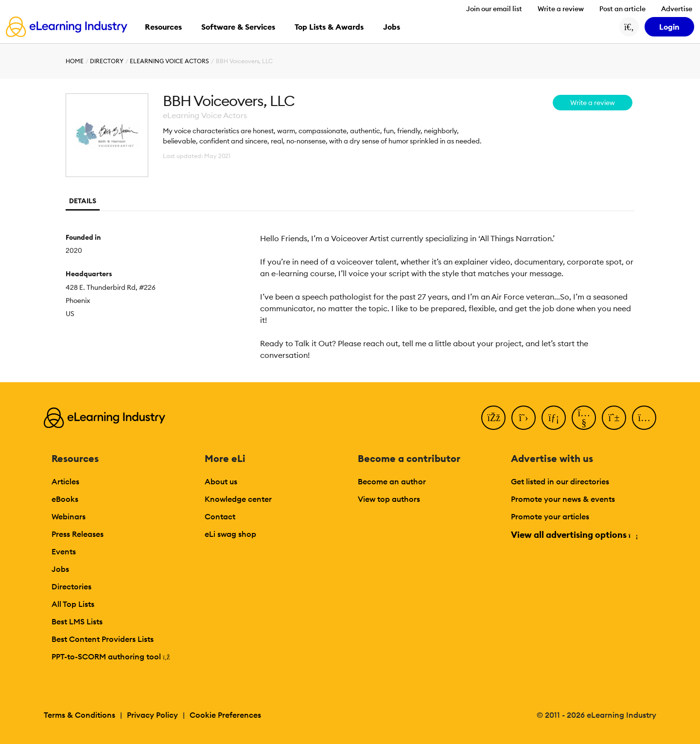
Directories (71, 586)
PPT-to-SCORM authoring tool (111, 656)
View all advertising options (574, 535)
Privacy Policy (152, 715)
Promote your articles (550, 516)
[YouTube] (584, 418)
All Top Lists (73, 604)
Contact (220, 516)
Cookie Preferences (225, 715)
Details (83, 201)
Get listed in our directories (560, 481)
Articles (65, 481)
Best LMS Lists (77, 621)
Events (64, 551)
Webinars (69, 516)
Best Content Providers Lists (103, 639)
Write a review (561, 9)
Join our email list (494, 9)
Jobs (60, 569)
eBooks (65, 499)
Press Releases (78, 534)
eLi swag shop (230, 534)
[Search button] (629, 27)
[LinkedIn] (554, 418)
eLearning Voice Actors (169, 61)
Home (75, 61)
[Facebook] (493, 418)
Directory (107, 61)
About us (221, 481)
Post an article (622, 9)
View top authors (389, 499)
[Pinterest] (614, 418)
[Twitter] (524, 418)
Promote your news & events (563, 499)
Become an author (392, 481)
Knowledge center (238, 499)
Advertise (677, 9)
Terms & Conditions (79, 715)
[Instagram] (644, 418)
